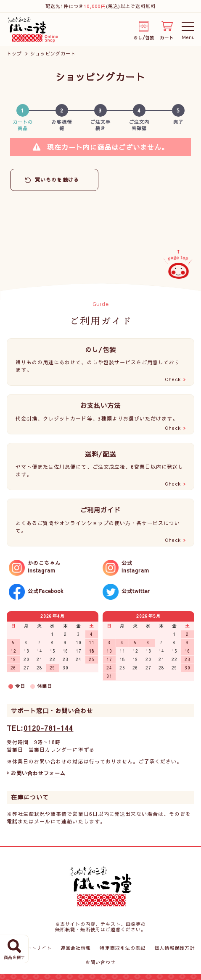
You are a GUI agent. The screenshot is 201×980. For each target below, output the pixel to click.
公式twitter (136, 591)
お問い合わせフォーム (38, 773)
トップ (14, 54)
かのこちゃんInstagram (44, 567)
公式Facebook (46, 591)
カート (167, 36)
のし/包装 (144, 36)
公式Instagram (135, 567)
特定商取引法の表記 (122, 948)
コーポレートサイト (29, 948)
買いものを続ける (57, 180)
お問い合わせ (100, 962)
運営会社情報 (76, 948)
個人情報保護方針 (175, 948)
